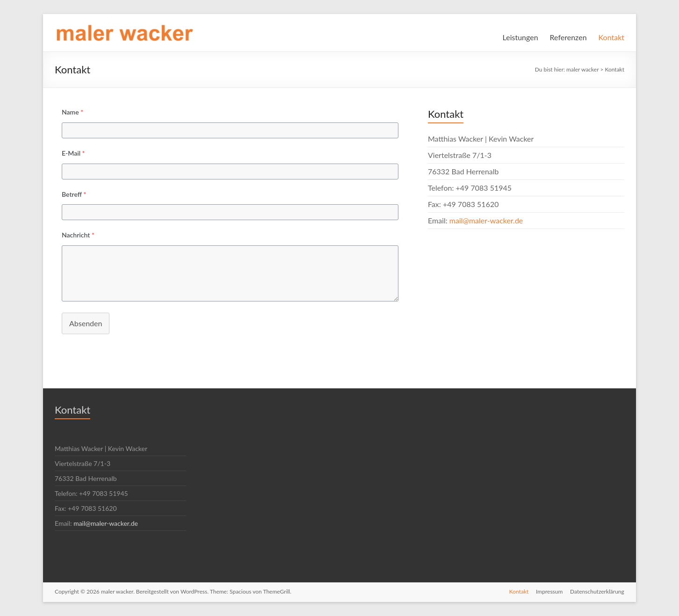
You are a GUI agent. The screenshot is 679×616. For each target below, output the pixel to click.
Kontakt (611, 37)
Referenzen (568, 37)
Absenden (86, 323)
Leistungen (520, 37)
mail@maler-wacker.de (486, 220)
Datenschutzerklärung (597, 591)
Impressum (549, 591)
